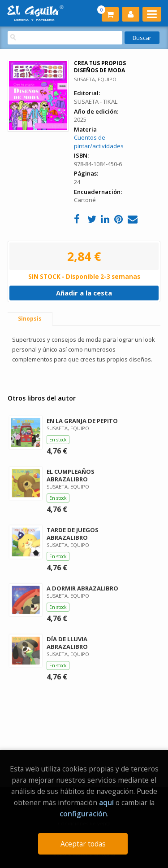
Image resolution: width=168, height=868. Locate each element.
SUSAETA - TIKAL (96, 101)
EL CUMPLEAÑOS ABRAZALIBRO (71, 475)
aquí (106, 802)
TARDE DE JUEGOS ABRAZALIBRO (73, 534)
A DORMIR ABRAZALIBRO (82, 588)
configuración (83, 814)
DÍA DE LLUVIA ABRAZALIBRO (67, 643)
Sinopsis (30, 319)
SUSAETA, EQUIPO (95, 79)
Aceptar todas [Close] (83, 844)
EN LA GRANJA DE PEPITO (82, 421)
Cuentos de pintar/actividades (99, 142)
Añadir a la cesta (84, 293)
